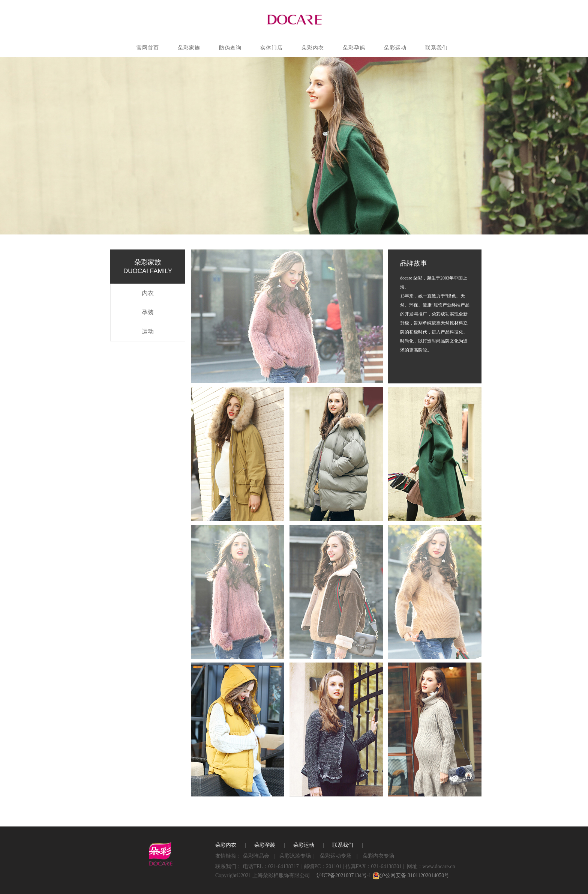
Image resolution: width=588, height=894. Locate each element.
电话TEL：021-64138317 (271, 866)
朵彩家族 (189, 48)
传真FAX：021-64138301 (374, 866)
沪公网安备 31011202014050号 (411, 876)
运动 (148, 331)
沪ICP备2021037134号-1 (344, 875)
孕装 (148, 312)
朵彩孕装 (265, 845)
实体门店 (271, 48)
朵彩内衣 (313, 48)
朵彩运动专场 (336, 856)
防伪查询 (230, 48)
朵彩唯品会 (256, 856)
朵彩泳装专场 (295, 856)
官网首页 (148, 48)
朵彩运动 (395, 48)
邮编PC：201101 (323, 866)
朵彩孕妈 (354, 48)
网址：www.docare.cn (431, 866)
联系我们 (436, 48)
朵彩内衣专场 (378, 856)
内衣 (148, 293)
